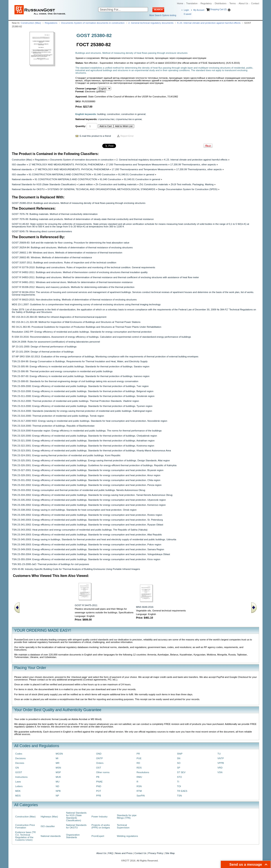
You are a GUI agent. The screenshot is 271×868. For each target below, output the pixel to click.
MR (58, 763)
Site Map (170, 853)
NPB (58, 791)
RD (138, 763)
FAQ (111, 853)
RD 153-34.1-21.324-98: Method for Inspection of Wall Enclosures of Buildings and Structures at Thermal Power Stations (76, 322)
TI (178, 782)
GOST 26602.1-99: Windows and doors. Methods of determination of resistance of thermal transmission (67, 253)
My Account (199, 10)
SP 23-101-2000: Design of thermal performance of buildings (44, 347)
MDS (18, 796)
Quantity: (81, 126)
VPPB (221, 763)
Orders (100, 763)
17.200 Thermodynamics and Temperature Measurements (137, 164)
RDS (139, 768)
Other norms (103, 772)
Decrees (20, 763)
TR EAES (182, 791)
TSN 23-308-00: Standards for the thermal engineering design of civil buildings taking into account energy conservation (75, 381)
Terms (232, 3)
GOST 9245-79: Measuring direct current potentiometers (42, 231)
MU (58, 782)
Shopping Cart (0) (218, 9)
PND (99, 786)
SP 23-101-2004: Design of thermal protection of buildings (43, 352)
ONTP (100, 758)
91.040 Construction (105, 174)
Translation (192, 3)
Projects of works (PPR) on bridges (101, 826)
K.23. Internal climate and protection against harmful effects (209, 23)
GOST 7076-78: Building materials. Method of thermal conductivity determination (55, 214)
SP (179, 768)
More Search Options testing (163, 15)
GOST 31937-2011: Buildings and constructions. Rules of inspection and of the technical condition (64, 263)
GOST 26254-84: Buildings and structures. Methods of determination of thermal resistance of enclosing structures (72, 247)
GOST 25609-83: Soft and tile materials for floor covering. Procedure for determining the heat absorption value (71, 243)
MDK (18, 791)
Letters (19, 786)
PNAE (99, 782)
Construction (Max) (31, 23)
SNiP (180, 754)
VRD (220, 768)
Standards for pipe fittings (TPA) (127, 817)
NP (57, 796)
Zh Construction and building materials (116, 184)
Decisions (20, 758)
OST (99, 768)
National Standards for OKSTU (28, 189)
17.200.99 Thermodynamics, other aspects (193, 164)
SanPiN (141, 796)
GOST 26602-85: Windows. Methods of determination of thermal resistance (52, 257)
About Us (243, 3)
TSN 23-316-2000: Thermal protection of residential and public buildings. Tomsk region (58, 416)
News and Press (124, 853)
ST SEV (181, 772)
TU (219, 754)
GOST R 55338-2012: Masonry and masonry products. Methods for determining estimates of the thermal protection (73, 287)
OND (99, 754)
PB (98, 777)
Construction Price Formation (25, 826)
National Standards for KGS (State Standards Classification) (44, 184)
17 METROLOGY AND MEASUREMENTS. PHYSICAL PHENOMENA (66, 164)
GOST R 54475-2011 (86, 605)
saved (187, 14)
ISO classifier (19, 164)
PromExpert (98, 836)
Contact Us (140, 853)
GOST (19, 772)
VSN (220, 772)
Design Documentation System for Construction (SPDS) (188, 189)
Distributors (221, 3)
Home (180, 3)
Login (186, 10)
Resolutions (143, 772)
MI (57, 758)
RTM (139, 791)
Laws (18, 782)
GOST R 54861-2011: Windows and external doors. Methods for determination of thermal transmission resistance (72, 282)
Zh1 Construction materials (154, 184)
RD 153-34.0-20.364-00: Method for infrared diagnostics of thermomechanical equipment (59, 317)
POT (99, 791)
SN (179, 758)
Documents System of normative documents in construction (93, 23)
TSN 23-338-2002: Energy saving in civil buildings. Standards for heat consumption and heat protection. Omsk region (74, 510)
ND (57, 786)
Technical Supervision (123, 826)
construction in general (133, 114)
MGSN (59, 754)
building (102, 114)
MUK (58, 777)
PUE (139, 758)
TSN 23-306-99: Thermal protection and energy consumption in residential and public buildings (62, 371)
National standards (22, 169)
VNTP (221, 758)
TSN (179, 796)
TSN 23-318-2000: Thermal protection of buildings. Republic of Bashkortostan (53, 426)
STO (179, 777)
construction (113, 114)
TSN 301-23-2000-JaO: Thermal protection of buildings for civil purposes (50, 564)
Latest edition (86, 184)
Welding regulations (127, 836)
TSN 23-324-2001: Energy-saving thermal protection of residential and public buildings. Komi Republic (66, 455)
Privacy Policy (156, 853)
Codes (19, 754)
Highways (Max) (49, 817)
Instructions (21, 777)
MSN (58, 768)
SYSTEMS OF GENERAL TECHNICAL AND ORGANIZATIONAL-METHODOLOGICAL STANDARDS (101, 189)
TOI (179, 786)
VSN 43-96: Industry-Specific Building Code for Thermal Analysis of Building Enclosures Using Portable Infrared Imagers (76, 569)
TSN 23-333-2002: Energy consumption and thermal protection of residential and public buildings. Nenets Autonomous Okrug (79, 490)
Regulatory (206, 3)
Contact (255, 3)
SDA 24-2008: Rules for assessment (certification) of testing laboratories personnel (56, 342)
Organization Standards (73, 836)
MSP (58, 772)
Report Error (127, 136)
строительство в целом (129, 119)
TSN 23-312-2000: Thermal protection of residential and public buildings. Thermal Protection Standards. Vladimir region (75, 401)
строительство (106, 119)
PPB (99, 796)
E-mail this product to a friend (95, 136)
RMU (139, 777)
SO (179, 763)
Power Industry (100, 817)
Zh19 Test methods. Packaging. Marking (192, 184)
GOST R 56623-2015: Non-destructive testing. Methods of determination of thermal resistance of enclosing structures (74, 300)
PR (138, 754)
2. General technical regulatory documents (151, 23)
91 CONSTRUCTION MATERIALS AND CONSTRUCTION (60, 174)
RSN (139, 786)
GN (17, 768)
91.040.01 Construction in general (136, 174)
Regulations (51, 23)
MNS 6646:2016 (145, 607)
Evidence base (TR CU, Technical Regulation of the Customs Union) (26, 836)
